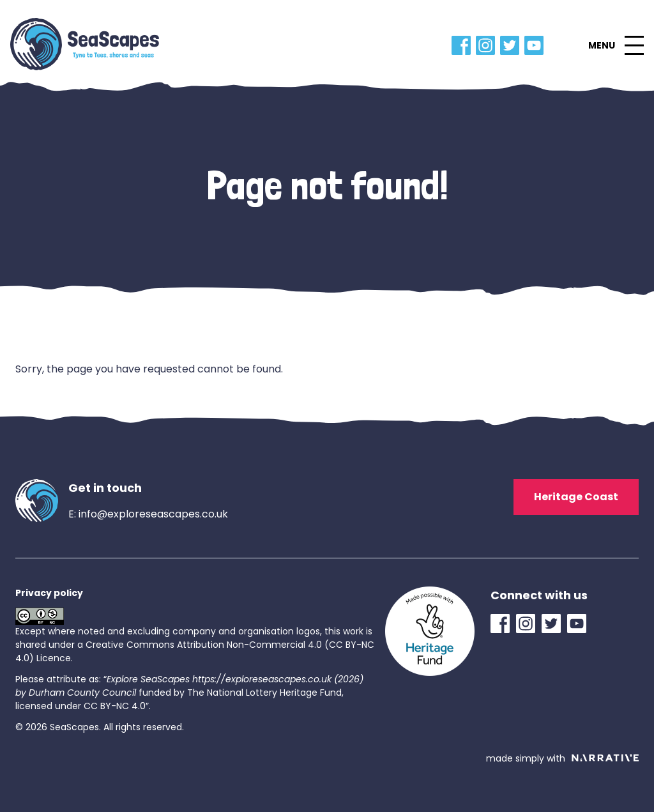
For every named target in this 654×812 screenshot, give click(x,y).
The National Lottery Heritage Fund (264, 693)
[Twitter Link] (512, 45)
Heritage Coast (576, 497)
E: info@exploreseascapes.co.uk (148, 514)
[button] (616, 45)
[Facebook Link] (464, 45)
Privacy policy (49, 593)
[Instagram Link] (488, 45)
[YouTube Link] (536, 45)
